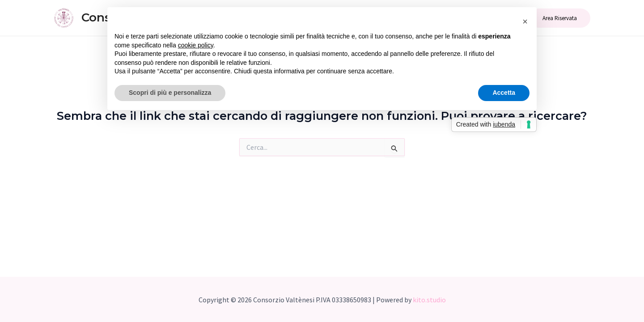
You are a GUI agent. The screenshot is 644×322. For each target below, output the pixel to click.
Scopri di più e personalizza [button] (170, 93)
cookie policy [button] (196, 45)
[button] (525, 21)
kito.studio (429, 300)
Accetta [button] (504, 93)
